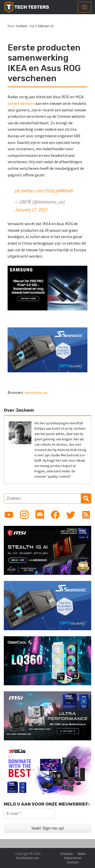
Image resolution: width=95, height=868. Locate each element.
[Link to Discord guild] (40, 515)
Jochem (21, 26)
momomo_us (36, 392)
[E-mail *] (29, 814)
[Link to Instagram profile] (24, 515)
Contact (73, 862)
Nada (82, 854)
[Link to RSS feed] (86, 515)
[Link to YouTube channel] (9, 515)
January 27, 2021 (31, 210)
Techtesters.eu (27, 858)
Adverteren (73, 858)
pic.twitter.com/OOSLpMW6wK (44, 191)
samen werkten (21, 103)
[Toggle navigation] (85, 7)
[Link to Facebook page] (55, 515)
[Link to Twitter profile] (71, 515)
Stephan (67, 854)
